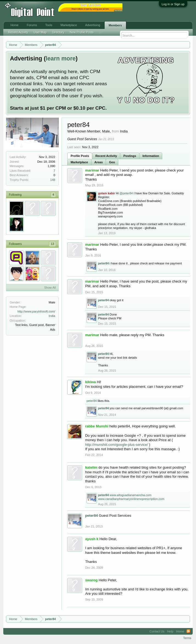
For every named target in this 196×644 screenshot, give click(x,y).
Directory (58, 32)
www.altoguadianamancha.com (130, 495)
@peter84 (126, 193)
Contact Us (157, 631)
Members (115, 25)
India (52, 316)
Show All (50, 288)
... (100, 32)
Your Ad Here (118, 11)
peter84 (92, 401)
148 (53, 180)
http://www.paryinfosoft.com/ (37, 311)
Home (14, 25)
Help (170, 631)
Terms (187, 638)
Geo (112, 162)
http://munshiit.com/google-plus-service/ (117, 445)
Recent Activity (106, 156)
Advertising (93, 25)
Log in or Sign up (173, 4)
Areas (99, 162)
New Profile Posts (82, 32)
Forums (32, 25)
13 (52, 244)
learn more (61, 59)
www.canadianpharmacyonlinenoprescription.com (131, 499)
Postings (130, 156)
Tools (49, 25)
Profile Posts (80, 156)
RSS (188, 631)
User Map (40, 32)
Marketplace (79, 162)
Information (151, 156)
